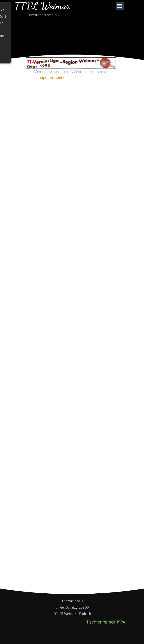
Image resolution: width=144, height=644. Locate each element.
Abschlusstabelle (52, 84)
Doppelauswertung (52, 95)
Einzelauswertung (52, 89)
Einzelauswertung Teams (52, 101)
